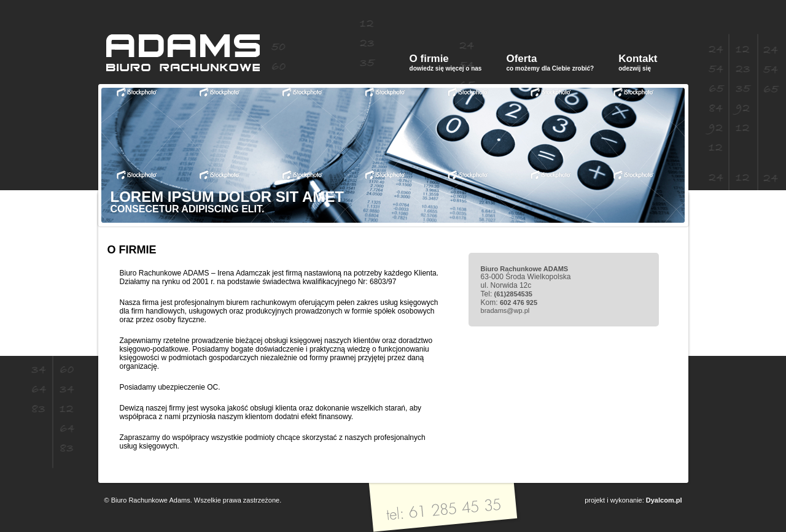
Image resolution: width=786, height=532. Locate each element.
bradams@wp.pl (505, 310)
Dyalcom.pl (664, 500)
